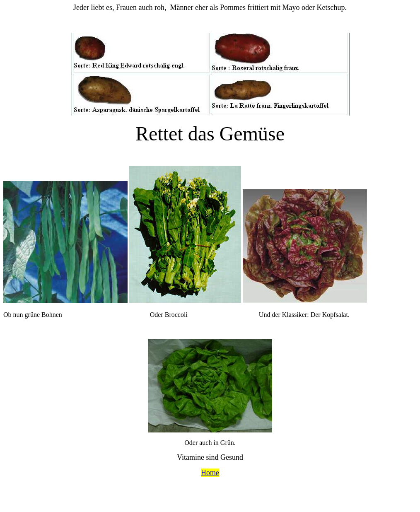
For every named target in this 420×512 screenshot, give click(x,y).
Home (210, 473)
